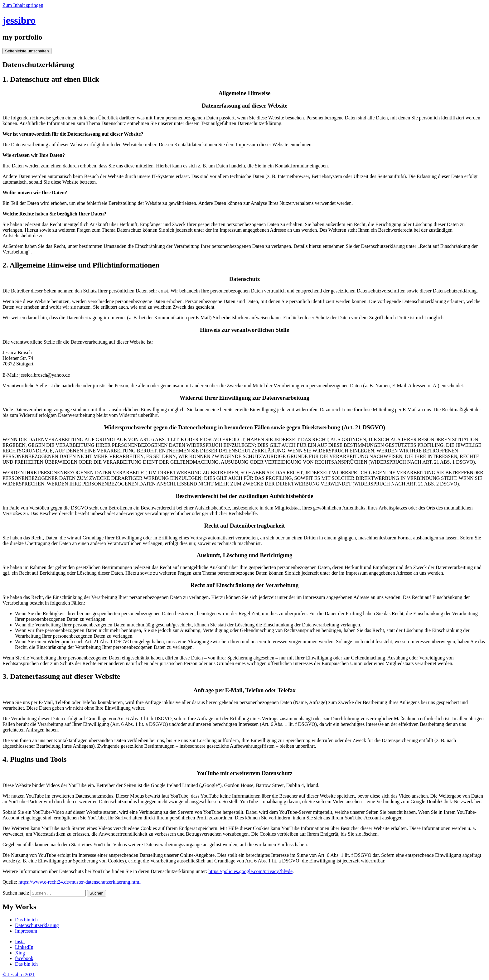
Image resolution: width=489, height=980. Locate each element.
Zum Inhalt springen (23, 5)
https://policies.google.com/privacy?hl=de (251, 871)
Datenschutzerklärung (37, 925)
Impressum (26, 931)
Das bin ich (26, 920)
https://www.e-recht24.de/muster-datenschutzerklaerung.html (80, 882)
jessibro (19, 20)
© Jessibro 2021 (19, 975)
